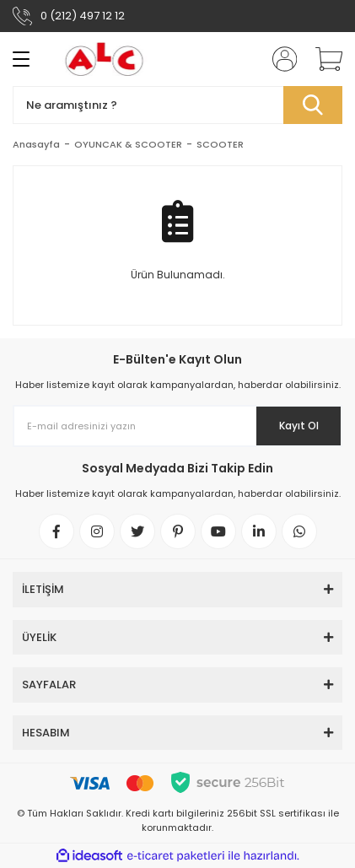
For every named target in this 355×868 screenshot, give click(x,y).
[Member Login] (279, 59)
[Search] (177, 105)
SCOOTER (220, 144)
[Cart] (323, 59)
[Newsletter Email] (177, 426)
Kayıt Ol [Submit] (299, 426)
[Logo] (105, 59)
